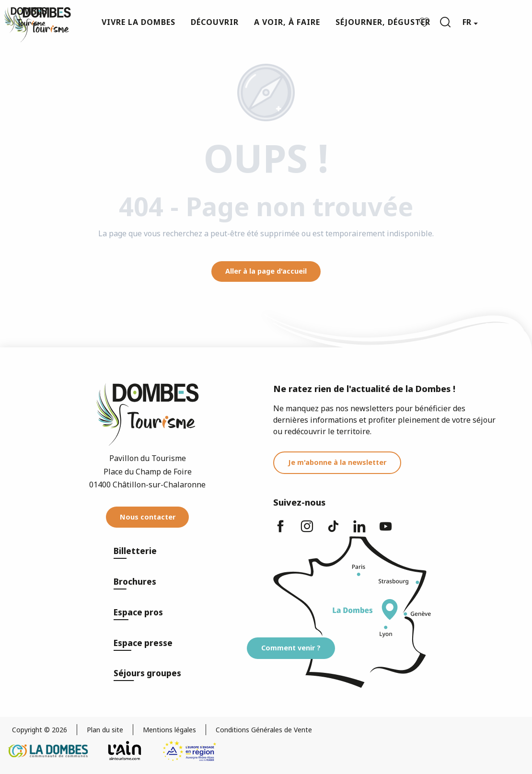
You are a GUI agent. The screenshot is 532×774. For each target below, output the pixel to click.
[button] (445, 22)
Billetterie (135, 551)
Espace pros (138, 612)
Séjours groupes (147, 673)
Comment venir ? (291, 648)
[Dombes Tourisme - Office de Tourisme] (25, 20)
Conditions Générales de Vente (264, 730)
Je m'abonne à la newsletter (337, 462)
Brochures (135, 582)
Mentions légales (169, 730)
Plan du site (105, 730)
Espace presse (143, 643)
